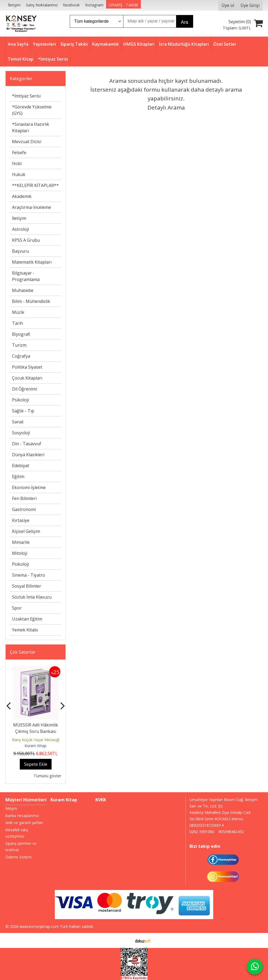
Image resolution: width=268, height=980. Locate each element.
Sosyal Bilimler (27, 586)
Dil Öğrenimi (24, 389)
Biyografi (21, 334)
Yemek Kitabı (25, 630)
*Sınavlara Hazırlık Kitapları (31, 127)
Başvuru (20, 251)
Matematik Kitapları (32, 262)
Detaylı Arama (166, 107)
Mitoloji (20, 553)
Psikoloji (20, 400)
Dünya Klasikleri (28, 455)
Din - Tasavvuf (27, 444)
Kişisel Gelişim (26, 531)
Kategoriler (21, 79)
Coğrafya (21, 356)
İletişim (19, 218)
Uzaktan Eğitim (27, 619)
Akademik (22, 196)
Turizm (19, 345)
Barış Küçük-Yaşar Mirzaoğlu (37, 740)
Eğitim (18, 477)
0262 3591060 (202, 832)
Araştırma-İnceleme (32, 207)
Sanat (18, 422)
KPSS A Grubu (26, 240)
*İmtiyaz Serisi (26, 96)
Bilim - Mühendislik (31, 301)
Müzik (18, 312)
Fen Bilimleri (24, 498)
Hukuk (19, 174)
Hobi (17, 163)
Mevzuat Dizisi (27, 142)
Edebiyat (21, 466)
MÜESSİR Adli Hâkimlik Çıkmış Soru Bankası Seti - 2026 (36, 731)
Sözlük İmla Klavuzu (32, 597)
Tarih (18, 323)
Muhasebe (23, 290)
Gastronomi (24, 509)
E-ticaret (125, 940)
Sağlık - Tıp (23, 411)
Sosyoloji (21, 433)
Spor (17, 608)
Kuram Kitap (36, 746)
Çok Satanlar (23, 652)
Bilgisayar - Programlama (26, 276)
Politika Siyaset (27, 367)
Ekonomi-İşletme (29, 487)
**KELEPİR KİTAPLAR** (35, 185)
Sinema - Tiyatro (29, 575)
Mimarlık (21, 542)
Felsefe (19, 153)
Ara (185, 22)
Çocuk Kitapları (27, 378)
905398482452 (231, 832)
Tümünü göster (47, 776)
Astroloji (20, 229)
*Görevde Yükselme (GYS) (32, 110)
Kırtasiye (21, 520)
